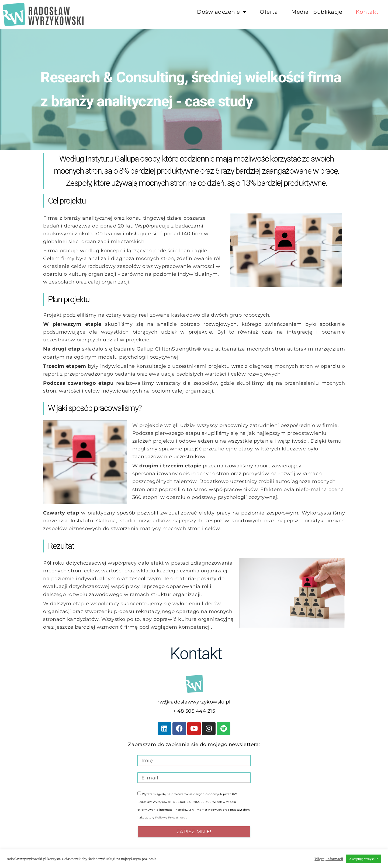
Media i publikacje (317, 12)
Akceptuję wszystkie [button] (363, 859)
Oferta (269, 12)
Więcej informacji (329, 859)
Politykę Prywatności (171, 818)
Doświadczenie (222, 12)
